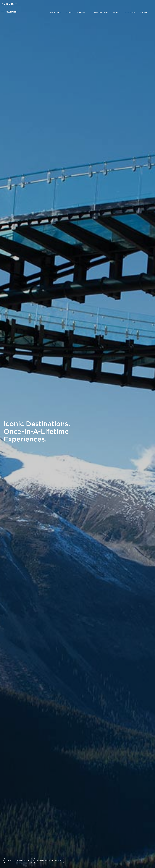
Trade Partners (100, 12)
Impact (69, 12)
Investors (130, 12)
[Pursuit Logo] (9, 4)
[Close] (60, 12)
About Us (54, 12)
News (116, 12)
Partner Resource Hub (48, 861)
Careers (81, 12)
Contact (144, 12)
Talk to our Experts (17, 861)
